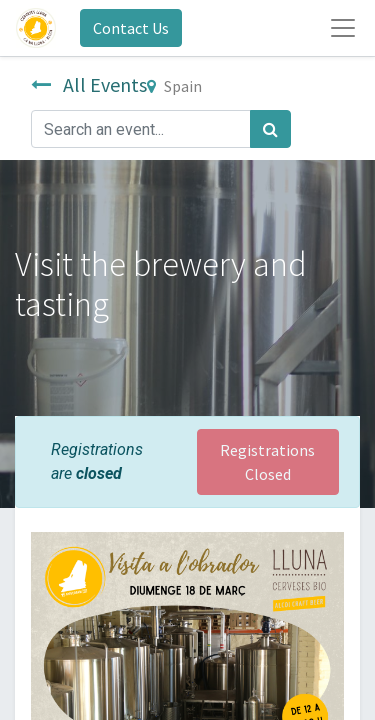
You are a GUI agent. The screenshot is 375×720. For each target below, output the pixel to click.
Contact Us (131, 28)
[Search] (270, 129)
